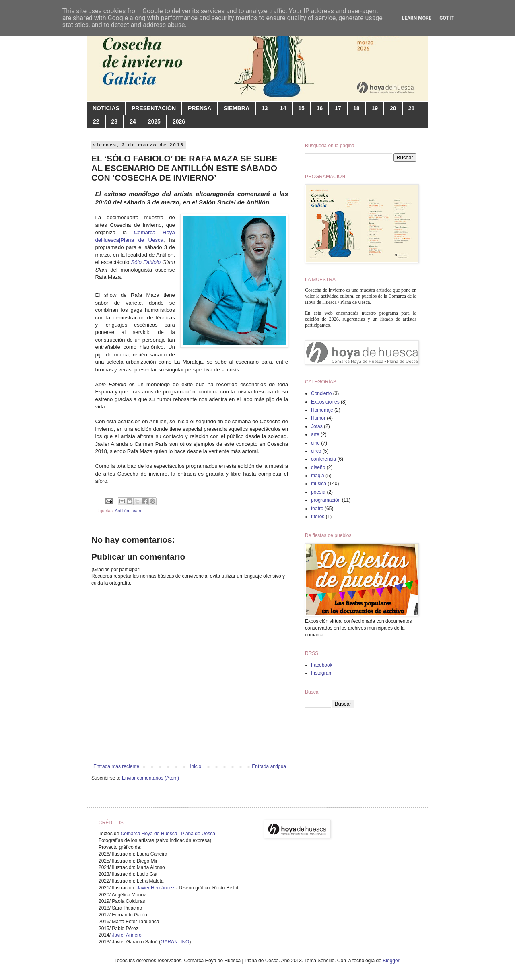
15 (301, 108)
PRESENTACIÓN (154, 108)
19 (375, 108)
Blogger (391, 961)
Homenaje (322, 410)
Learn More (417, 18)
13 (265, 108)
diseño (318, 467)
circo (316, 451)
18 (356, 108)
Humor (318, 418)
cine (315, 443)
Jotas (317, 426)
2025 (154, 121)
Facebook (322, 665)
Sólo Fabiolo (146, 262)
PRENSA (200, 108)
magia (318, 476)
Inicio (196, 766)
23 (115, 121)
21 (412, 108)
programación (326, 500)
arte (315, 434)
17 (338, 108)
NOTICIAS (106, 108)
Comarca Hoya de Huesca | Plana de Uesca (168, 834)
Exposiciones (325, 402)
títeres (318, 517)
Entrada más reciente (116, 766)
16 (320, 108)
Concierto (321, 393)
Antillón (122, 511)
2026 (179, 121)
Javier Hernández (156, 888)
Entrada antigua (269, 766)
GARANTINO (175, 942)
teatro (137, 511)
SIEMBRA (236, 108)
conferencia (323, 459)
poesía (318, 492)
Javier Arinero (127, 935)
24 (133, 121)
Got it (447, 18)
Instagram (322, 673)
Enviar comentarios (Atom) (150, 778)
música (319, 484)
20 (393, 108)
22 (96, 121)
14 (283, 108)
